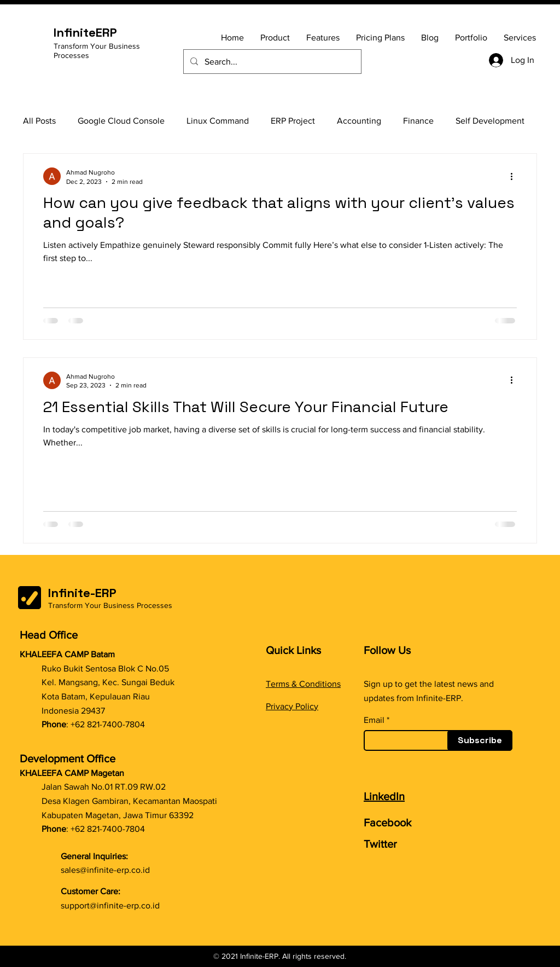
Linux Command (218, 121)
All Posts (39, 121)
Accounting (359, 121)
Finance (418, 121)
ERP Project (293, 121)
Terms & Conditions (303, 684)
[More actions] (515, 176)
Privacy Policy (292, 706)
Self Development (490, 121)
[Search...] (271, 62)
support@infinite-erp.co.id (110, 905)
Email (374, 720)
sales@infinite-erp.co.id (105, 870)
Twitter (380, 844)
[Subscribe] (480, 740)
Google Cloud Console (121, 121)
